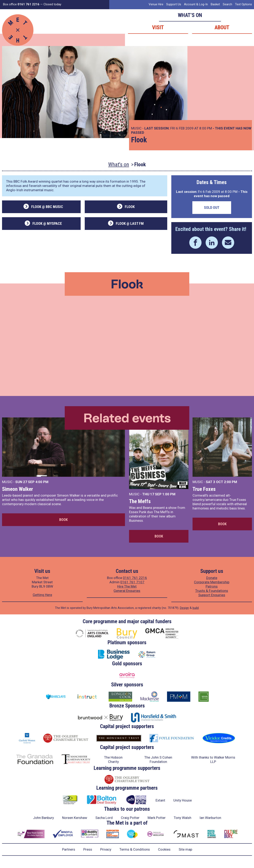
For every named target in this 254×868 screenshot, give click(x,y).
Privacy (106, 849)
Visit (158, 27)
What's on (119, 164)
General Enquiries (127, 591)
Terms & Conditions (135, 849)
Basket (215, 4)
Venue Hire (156, 4)
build (196, 608)
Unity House (183, 800)
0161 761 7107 (132, 582)
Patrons (212, 586)
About (222, 27)
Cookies (164, 849)
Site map (185, 849)
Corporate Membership (212, 582)
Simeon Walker (17, 489)
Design (184, 608)
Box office (21, 4)
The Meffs (140, 501)
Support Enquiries (212, 595)
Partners (69, 849)
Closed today (52, 4)
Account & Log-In (196, 4)
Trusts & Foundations (212, 591)
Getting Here (42, 595)
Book (64, 520)
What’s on (190, 15)
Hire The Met (127, 586)
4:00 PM (42, 482)
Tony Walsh (183, 818)
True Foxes (204, 489)
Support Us (174, 4)
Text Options (243, 4)
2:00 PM (231, 482)
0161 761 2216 (135, 578)
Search (227, 4)
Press (88, 849)
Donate (212, 578)
